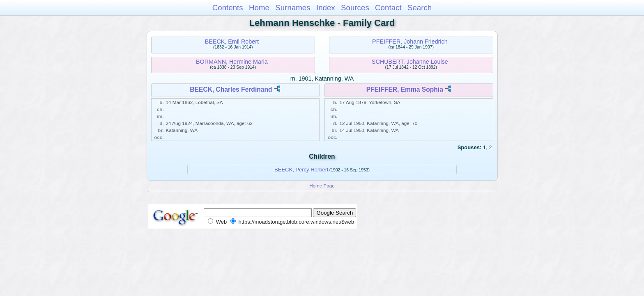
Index (326, 8)
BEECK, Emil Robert (232, 42)
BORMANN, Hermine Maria (232, 62)
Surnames (293, 8)
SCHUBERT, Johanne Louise (410, 62)
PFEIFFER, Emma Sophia (405, 89)
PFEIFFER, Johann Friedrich (410, 42)
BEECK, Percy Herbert (301, 170)
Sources (355, 8)
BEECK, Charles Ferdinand (231, 89)
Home (259, 8)
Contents (228, 8)
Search (420, 8)
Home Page (322, 186)
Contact (388, 8)
